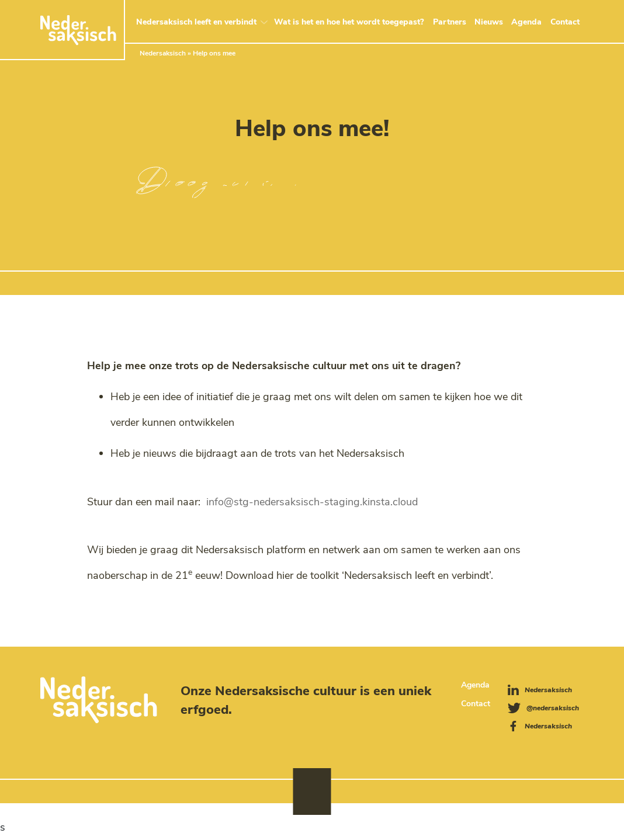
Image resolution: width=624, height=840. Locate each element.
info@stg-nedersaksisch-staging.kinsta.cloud (312, 502)
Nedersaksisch (163, 53)
